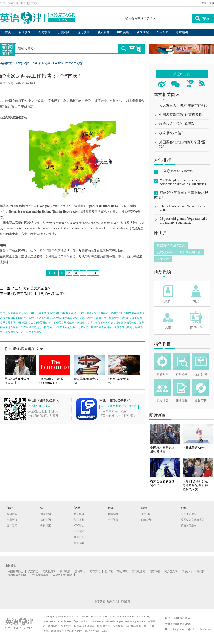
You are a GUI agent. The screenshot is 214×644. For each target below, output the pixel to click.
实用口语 (162, 400)
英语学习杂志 (189, 526)
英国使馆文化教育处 (193, 520)
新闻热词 (44, 32)
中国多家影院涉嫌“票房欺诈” (181, 115)
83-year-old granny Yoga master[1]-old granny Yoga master (185, 220)
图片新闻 (162, 32)
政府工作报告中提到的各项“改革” (39, 294)
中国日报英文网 (9, 3)
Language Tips (26, 63)
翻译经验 (182, 400)
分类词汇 (64, 32)
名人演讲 (103, 32)
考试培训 (182, 32)
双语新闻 (25, 32)
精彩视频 (79, 543)
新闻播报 (143, 32)
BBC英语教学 (189, 514)
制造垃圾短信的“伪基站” (178, 124)
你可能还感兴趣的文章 (24, 349)
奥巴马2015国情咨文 (171, 245)
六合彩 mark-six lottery (176, 171)
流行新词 (84, 32)
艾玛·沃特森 (165, 252)
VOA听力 (79, 526)
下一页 (93, 273)
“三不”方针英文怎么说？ (32, 288)
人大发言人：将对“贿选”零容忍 (183, 105)
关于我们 (100, 601)
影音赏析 (201, 400)
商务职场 (162, 272)
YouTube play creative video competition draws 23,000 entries (183, 182)
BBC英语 (123, 32)
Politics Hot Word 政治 (68, 63)
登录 (204, 3)
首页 (8, 32)
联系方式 (112, 601)
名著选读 (12, 520)
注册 (211, 3)
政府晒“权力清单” (173, 133)
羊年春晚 (163, 259)
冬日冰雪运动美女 (195, 448)
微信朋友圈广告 (190, 252)
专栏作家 (113, 520)
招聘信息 (125, 601)
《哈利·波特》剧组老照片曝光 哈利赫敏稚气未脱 (195, 485)
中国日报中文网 (29, 3)
